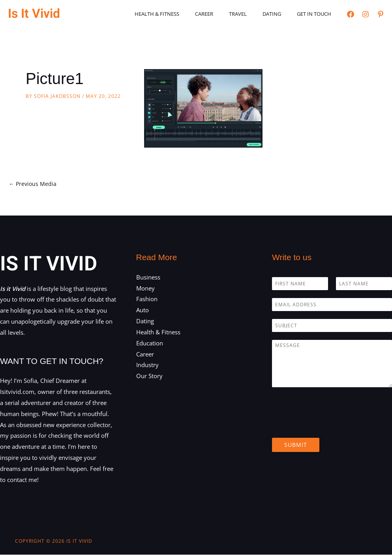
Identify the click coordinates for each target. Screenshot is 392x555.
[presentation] (332, 425)
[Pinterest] (381, 14)
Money (145, 289)
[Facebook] (351, 14)
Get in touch (317, 14)
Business (148, 277)
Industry (147, 366)
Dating (280, 14)
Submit (296, 445)
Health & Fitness (182, 14)
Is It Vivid (34, 14)
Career (223, 14)
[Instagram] (366, 14)
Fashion (147, 300)
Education (150, 344)
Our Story (149, 377)
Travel (252, 14)
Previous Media (33, 184)
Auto (143, 311)
